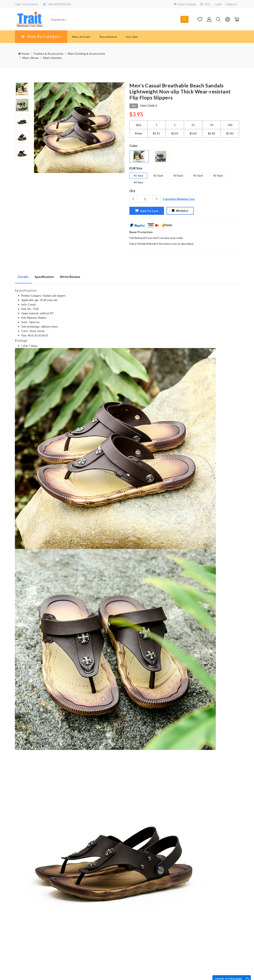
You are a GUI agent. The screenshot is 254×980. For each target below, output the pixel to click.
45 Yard (198, 176)
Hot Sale (132, 37)
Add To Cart (147, 211)
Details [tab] (23, 277)
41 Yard (138, 176)
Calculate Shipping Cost (179, 199)
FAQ (205, 4)
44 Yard (138, 182)
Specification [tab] (44, 277)
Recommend (108, 37)
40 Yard (178, 176)
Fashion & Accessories (49, 54)
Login (218, 4)
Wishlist (180, 211)
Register (232, 4)
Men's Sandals (52, 58)
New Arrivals (81, 37)
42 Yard (158, 176)
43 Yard (218, 176)
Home (24, 54)
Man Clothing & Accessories (87, 54)
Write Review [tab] (70, 277)
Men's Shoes (31, 58)
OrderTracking (185, 4)
